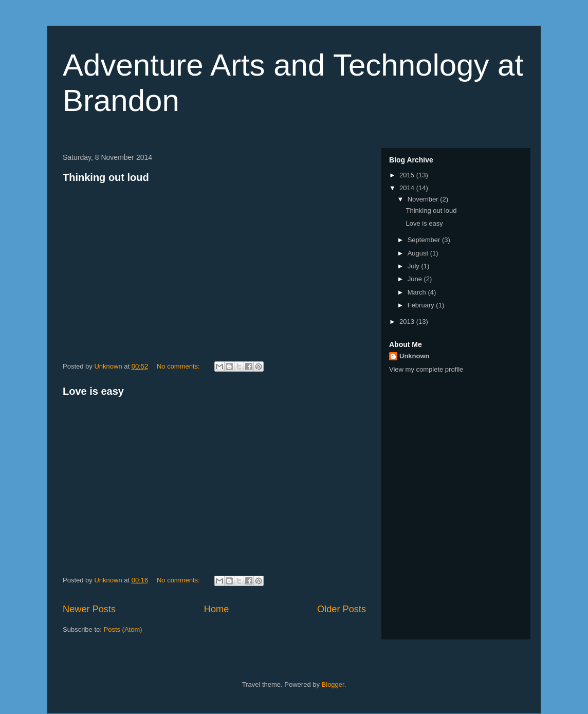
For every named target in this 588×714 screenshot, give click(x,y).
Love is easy (93, 391)
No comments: (179, 366)
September (425, 240)
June (416, 279)
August (419, 253)
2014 (408, 188)
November (424, 199)
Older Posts (342, 609)
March (418, 292)
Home (217, 609)
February (422, 305)
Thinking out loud (106, 177)
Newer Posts (89, 609)
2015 (408, 175)
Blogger (333, 684)
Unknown (415, 356)
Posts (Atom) (123, 629)
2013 (408, 322)
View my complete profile (426, 369)
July (415, 266)
